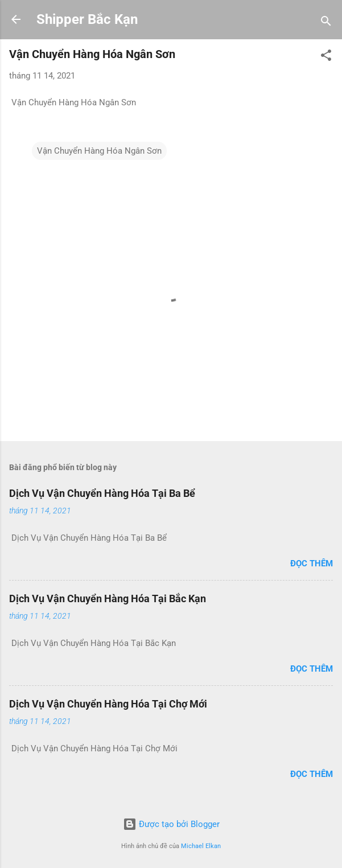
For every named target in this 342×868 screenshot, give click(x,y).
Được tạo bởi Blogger (171, 824)
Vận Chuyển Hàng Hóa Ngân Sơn (99, 151)
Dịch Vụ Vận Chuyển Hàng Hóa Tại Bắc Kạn (108, 598)
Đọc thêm (312, 563)
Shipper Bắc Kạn (87, 19)
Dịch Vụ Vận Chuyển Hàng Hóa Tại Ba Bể (102, 493)
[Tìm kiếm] (326, 23)
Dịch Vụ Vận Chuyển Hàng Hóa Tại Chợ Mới (108, 704)
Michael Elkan (201, 846)
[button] (326, 57)
